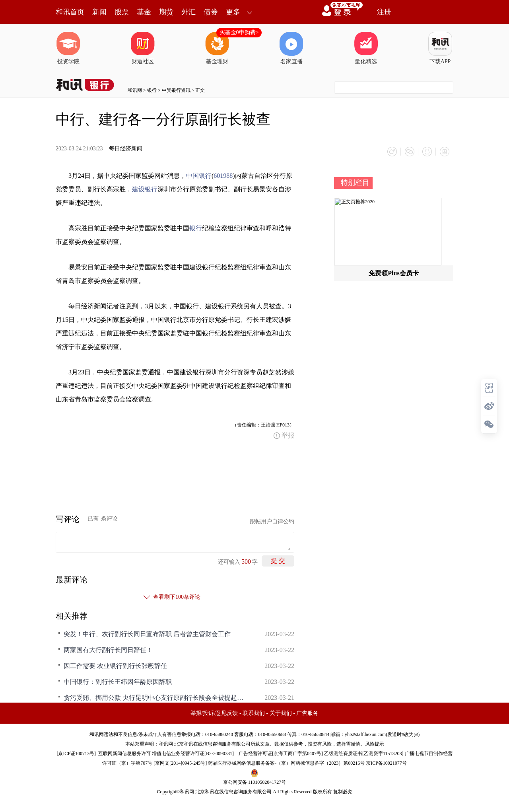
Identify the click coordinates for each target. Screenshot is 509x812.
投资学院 (68, 48)
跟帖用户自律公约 (272, 521)
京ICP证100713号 (76, 754)
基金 (144, 12)
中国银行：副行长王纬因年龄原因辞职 (118, 682)
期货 (166, 12)
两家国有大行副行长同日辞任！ (108, 650)
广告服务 (307, 713)
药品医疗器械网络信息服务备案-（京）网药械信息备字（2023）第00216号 (286, 763)
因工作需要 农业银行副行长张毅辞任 (115, 666)
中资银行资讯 (176, 90)
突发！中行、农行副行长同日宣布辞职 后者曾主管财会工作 (147, 634)
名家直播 (291, 48)
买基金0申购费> (239, 32)
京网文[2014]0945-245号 (180, 763)
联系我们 (254, 713)
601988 (223, 176)
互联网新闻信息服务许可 (124, 754)
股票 (122, 12)
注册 (384, 12)
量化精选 (366, 48)
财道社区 (143, 48)
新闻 (99, 12)
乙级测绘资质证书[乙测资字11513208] (364, 754)
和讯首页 (70, 12)
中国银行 (199, 176)
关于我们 (281, 713)
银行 (152, 90)
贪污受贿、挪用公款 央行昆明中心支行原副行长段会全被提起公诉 (155, 698)
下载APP (440, 48)
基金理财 (217, 48)
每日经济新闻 (126, 149)
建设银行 (145, 189)
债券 (211, 12)
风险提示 (375, 744)
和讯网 (135, 90)
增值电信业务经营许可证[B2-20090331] (193, 754)
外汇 (188, 12)
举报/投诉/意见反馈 (214, 713)
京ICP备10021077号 (386, 763)
